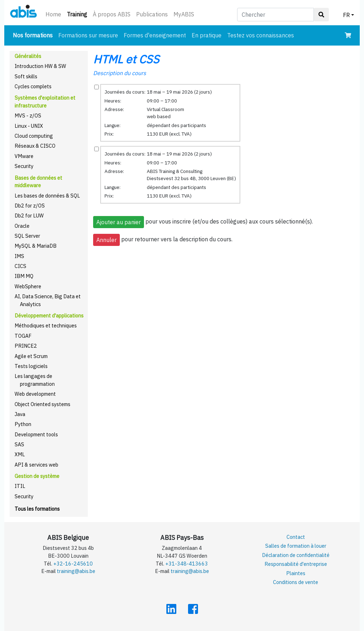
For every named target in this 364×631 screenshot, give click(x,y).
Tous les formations (37, 509)
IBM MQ (24, 276)
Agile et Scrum (31, 356)
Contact (296, 537)
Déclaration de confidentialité (296, 555)
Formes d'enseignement (155, 35)
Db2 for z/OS (30, 206)
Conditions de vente (296, 582)
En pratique (207, 35)
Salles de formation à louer (296, 546)
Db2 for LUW (29, 215)
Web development (35, 394)
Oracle (22, 226)
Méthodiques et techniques (46, 325)
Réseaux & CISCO (35, 146)
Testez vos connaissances (261, 35)
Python (23, 424)
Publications (152, 14)
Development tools (36, 434)
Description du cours (120, 73)
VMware (24, 156)
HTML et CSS (126, 59)
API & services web (36, 465)
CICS (20, 266)
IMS (19, 256)
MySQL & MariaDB (36, 246)
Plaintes (296, 573)
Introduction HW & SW (40, 66)
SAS (19, 444)
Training (78, 14)
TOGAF (23, 336)
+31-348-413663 (187, 564)
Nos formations (34, 35)
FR (346, 15)
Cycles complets (33, 86)
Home (53, 14)
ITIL (20, 486)
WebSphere (28, 286)
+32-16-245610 (73, 564)
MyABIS (184, 14)
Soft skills (26, 76)
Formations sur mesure (88, 35)
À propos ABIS (112, 14)
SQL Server (27, 236)
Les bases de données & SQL (47, 196)
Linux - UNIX (29, 126)
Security (24, 166)
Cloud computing (34, 136)
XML (20, 454)
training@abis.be (76, 571)
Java (20, 414)
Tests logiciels (31, 366)
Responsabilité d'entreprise (296, 564)
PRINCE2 (26, 346)
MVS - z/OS (28, 115)
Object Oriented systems (42, 404)
